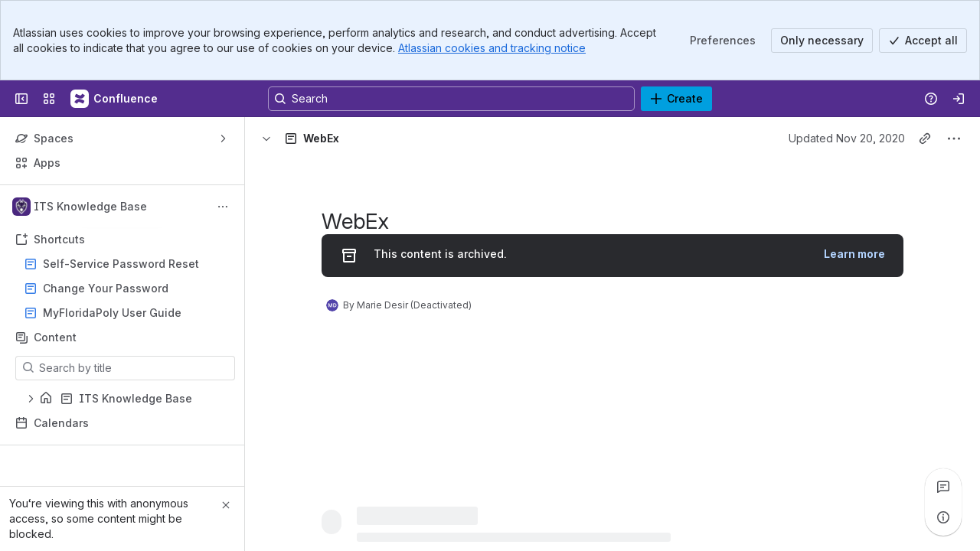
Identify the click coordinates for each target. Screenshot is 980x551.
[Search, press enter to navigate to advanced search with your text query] (451, 99)
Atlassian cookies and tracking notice (492, 48)
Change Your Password (106, 288)
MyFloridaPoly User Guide (112, 313)
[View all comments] (943, 487)
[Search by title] (134, 368)
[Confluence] (115, 99)
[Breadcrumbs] (324, 139)
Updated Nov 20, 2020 (847, 138)
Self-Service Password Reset (121, 264)
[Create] (676, 99)
